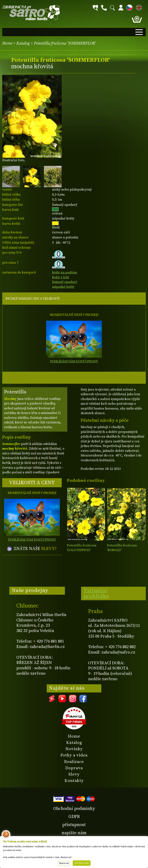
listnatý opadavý (65, 282)
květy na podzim (65, 272)
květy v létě (61, 277)
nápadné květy (63, 287)
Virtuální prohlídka (96, 593)
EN (138, 7)
